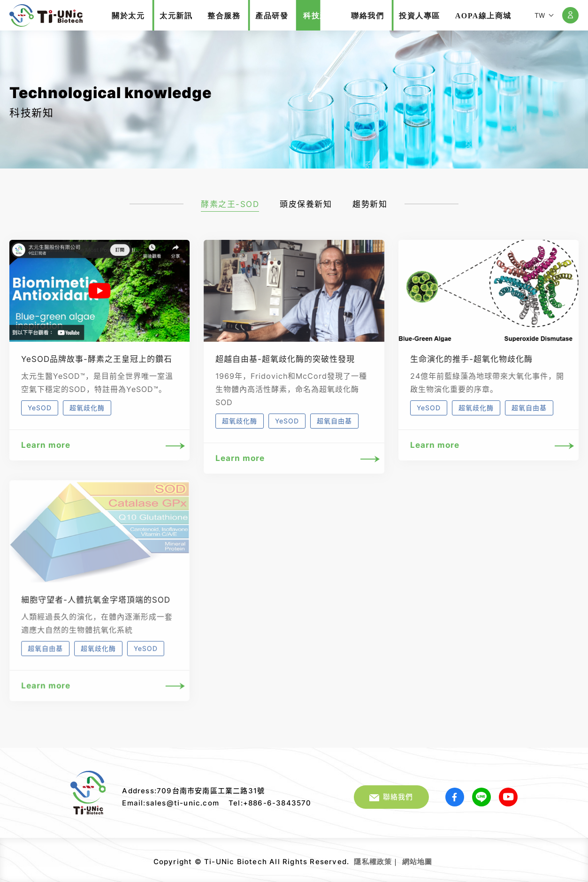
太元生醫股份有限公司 (46, 15)
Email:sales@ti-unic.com (171, 803)
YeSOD (40, 408)
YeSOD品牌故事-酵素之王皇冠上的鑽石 (97, 359)
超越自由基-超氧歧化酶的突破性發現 (285, 359)
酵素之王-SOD (230, 204)
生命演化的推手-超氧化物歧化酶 (471, 359)
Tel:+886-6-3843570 (270, 803)
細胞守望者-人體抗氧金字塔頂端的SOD (96, 610)
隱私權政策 (373, 862)
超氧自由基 (334, 421)
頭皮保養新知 (306, 204)
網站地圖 (417, 862)
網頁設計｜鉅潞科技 (433, 858)
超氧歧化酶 (87, 408)
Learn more (99, 445)
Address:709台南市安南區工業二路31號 (193, 791)
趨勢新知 (370, 204)
